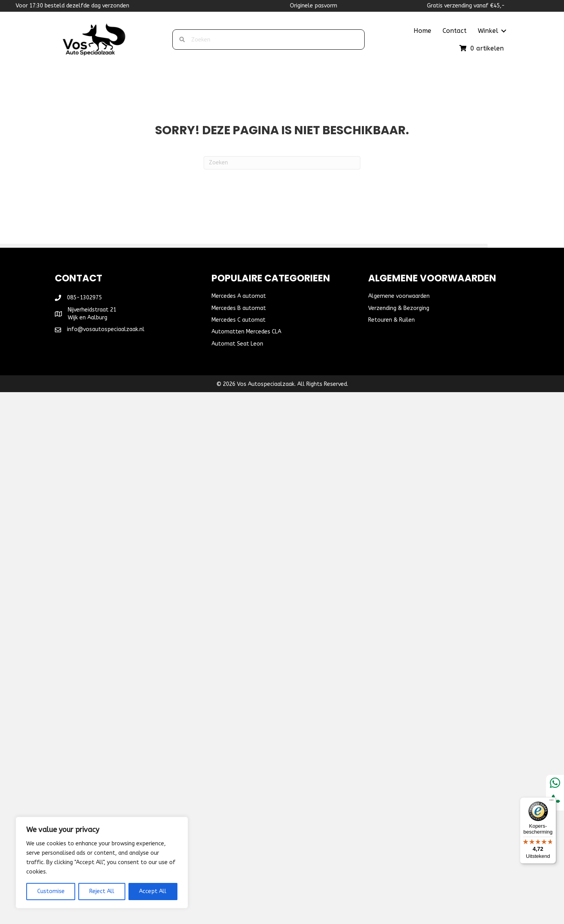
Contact (455, 31)
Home (422, 31)
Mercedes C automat (239, 320)
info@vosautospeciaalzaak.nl (106, 329)
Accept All (153, 891)
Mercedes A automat (239, 296)
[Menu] (551, 802)
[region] (102, 863)
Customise (51, 891)
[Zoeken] (282, 163)
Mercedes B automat (239, 308)
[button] (504, 31)
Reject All (102, 891)
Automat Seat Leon (237, 344)
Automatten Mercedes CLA (246, 332)
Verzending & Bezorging (399, 308)
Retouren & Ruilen (391, 320)
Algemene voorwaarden (399, 296)
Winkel (488, 31)
